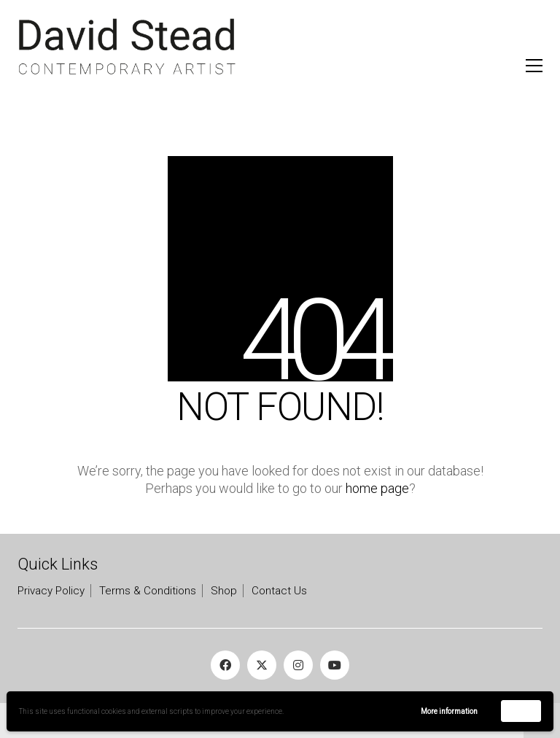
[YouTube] (335, 665)
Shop (224, 591)
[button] (534, 66)
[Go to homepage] (127, 47)
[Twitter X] (262, 665)
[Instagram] (298, 665)
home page (377, 488)
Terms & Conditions (148, 591)
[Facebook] (225, 665)
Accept (521, 711)
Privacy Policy (51, 591)
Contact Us (279, 591)
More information (449, 711)
